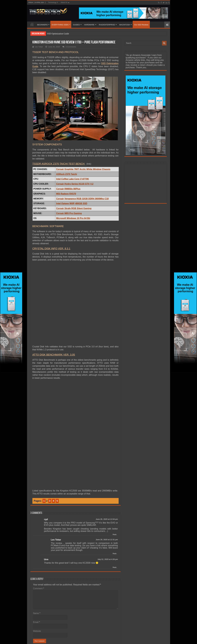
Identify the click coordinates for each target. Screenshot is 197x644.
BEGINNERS (42, 25)
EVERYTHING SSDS (60, 25)
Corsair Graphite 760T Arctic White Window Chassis (83, 169)
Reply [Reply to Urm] (115, 567)
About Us (64, 2)
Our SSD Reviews (141, 25)
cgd (46, 519)
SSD (104, 63)
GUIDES (76, 25)
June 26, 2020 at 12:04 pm (107, 519)
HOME (32, 24)
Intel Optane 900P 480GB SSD (72, 203)
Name (37, 613)
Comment (39, 588)
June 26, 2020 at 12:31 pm (107, 540)
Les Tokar (39, 47)
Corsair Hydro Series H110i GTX (73, 184)
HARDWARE (89, 25)
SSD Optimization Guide (58, 34)
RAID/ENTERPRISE (107, 25)
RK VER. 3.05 (67, 355)
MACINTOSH (125, 25)
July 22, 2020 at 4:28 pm (108, 559)
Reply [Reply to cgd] (115, 534)
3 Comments (71, 47)
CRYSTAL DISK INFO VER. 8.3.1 (51, 249)
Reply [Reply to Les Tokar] (115, 553)
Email (37, 622)
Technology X (53, 2)
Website (37, 631)
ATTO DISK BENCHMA (46, 355)
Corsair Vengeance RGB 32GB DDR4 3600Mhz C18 (82, 199)
